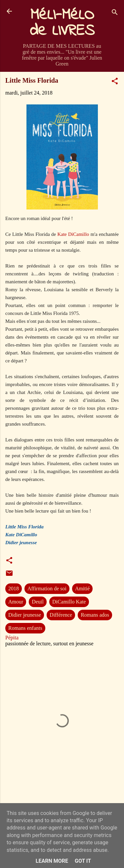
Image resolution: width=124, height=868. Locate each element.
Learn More (52, 861)
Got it (83, 861)
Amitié (82, 588)
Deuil (38, 602)
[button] (115, 82)
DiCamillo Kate (69, 602)
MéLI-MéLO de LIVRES (62, 23)
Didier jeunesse (25, 615)
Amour (16, 602)
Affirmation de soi (47, 588)
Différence (61, 615)
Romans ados (95, 615)
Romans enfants (25, 628)
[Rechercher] (115, 13)
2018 (14, 588)
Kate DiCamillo (73, 234)
